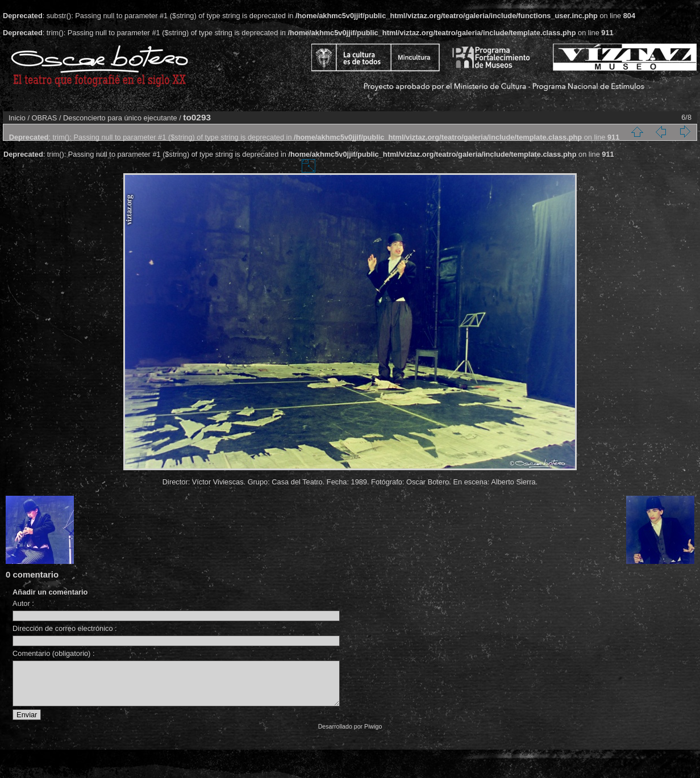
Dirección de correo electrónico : (65, 628)
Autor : (23, 603)
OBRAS (45, 118)
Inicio (17, 118)
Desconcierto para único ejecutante (120, 118)
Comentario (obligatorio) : (53, 653)
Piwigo (373, 735)
